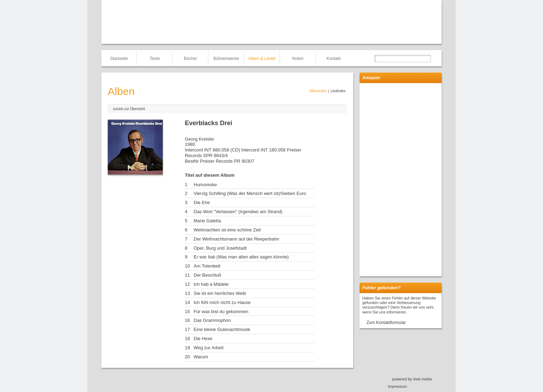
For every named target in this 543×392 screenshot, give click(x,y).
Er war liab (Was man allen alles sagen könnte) (241, 257)
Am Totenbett (207, 266)
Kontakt (334, 59)
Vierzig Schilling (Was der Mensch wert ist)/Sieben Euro (250, 193)
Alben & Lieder (262, 59)
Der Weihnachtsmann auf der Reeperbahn (236, 239)
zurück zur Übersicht (129, 109)
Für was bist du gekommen (221, 312)
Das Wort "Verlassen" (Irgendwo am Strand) (238, 212)
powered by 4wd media (412, 379)
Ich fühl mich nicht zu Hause (222, 302)
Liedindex (338, 91)
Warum (201, 357)
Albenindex (318, 91)
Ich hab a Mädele (211, 284)
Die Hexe (203, 339)
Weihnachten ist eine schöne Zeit (227, 230)
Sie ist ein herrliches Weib (220, 293)
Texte (155, 59)
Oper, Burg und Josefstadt (220, 248)
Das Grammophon (212, 320)
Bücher (190, 59)
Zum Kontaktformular (386, 323)
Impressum (397, 386)
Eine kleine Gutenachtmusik (222, 329)
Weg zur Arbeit (209, 348)
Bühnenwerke (226, 59)
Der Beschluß (207, 275)
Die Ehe (202, 202)
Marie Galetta (207, 221)
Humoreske (205, 185)
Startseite (119, 59)
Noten (298, 59)
